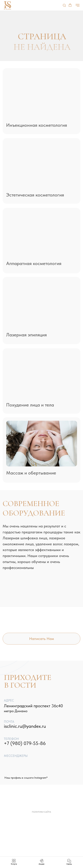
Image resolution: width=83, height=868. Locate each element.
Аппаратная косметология (34, 263)
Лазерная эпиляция (26, 335)
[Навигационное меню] (78, 5)
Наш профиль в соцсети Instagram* (26, 778)
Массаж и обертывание (31, 473)
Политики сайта (41, 812)
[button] (64, 5)
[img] (42, 95)
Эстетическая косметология (35, 195)
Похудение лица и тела (30, 405)
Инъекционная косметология (37, 125)
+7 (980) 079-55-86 (25, 743)
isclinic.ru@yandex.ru (25, 726)
